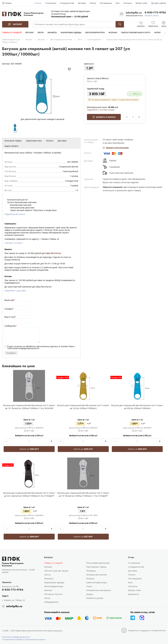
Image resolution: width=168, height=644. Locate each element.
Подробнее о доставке (15, 291)
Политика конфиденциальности (16, 637)
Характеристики (34, 141)
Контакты (128, 3)
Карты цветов (160, 3)
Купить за (29, 449)
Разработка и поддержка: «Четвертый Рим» (147, 630)
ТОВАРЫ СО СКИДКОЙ (12, 32)
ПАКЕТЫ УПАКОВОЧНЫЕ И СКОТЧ (136, 32)
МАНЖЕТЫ (52, 32)
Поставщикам (106, 3)
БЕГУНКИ (29, 32)
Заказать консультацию (116, 148)
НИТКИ (157, 32)
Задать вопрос (11, 146)
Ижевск (8, 3)
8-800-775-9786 (155, 13)
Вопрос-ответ (142, 3)
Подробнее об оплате (15, 214)
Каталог (38, 3)
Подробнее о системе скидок (101, 110)
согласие (18, 346)
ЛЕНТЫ (41, 32)
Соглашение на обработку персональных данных (24, 639)
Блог (118, 3)
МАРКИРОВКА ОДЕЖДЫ (71, 32)
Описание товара (13, 141)
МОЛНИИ (113, 32)
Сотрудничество (67, 3)
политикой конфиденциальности (23, 348)
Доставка (82, 3)
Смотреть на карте (14, 243)
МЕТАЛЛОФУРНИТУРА (95, 32)
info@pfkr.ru (134, 13)
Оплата (93, 3)
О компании (51, 3)
